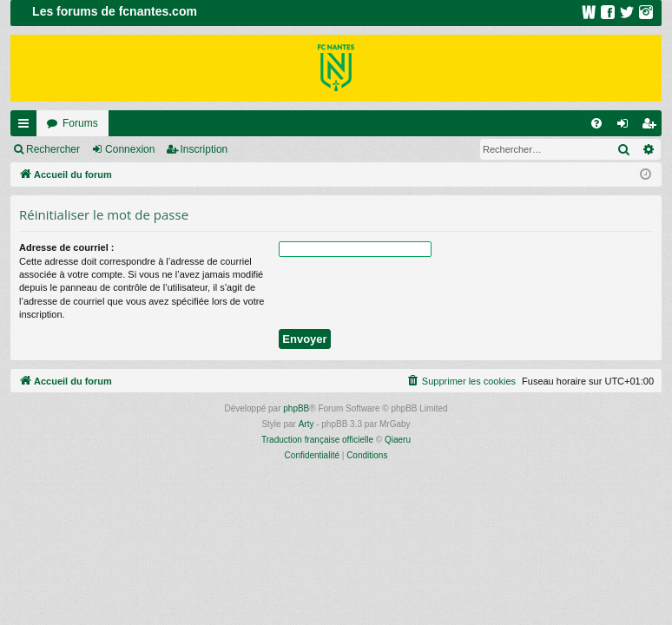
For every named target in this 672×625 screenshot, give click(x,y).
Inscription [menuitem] (652, 127)
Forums (80, 123)
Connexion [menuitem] (626, 127)
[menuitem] (596, 123)
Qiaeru (398, 440)
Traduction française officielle (317, 440)
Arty (306, 424)
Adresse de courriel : (66, 247)
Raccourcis (27, 127)
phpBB (296, 408)
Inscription (204, 149)
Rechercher (53, 149)
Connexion (130, 149)
